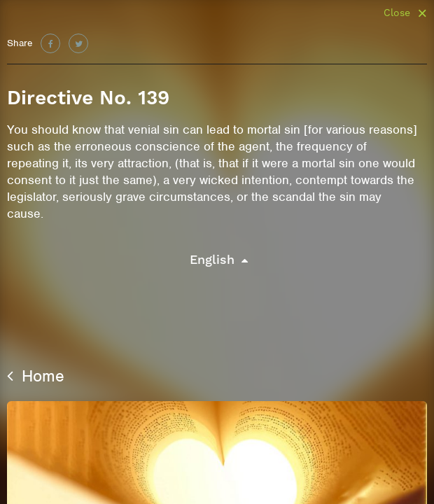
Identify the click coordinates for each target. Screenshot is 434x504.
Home (36, 376)
